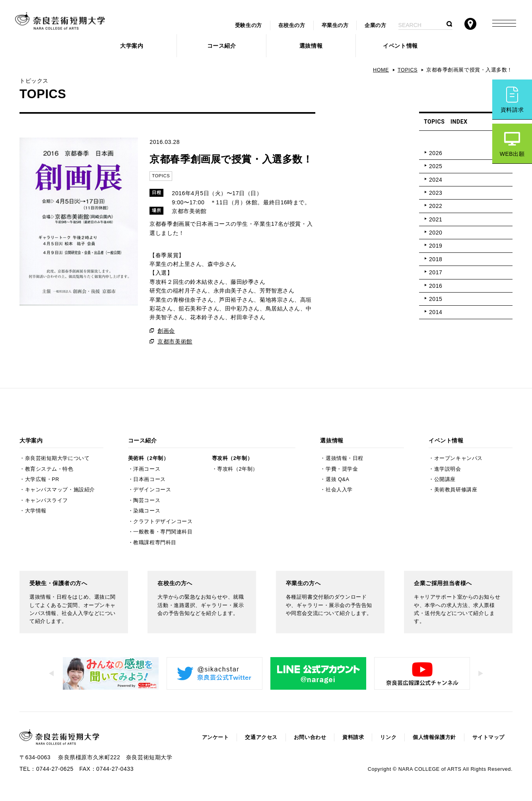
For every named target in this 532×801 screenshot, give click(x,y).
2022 (436, 206)
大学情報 (36, 511)
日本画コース (149, 479)
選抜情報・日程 (345, 458)
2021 (436, 219)
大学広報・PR (42, 479)
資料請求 (512, 110)
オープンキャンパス (458, 458)
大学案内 (132, 46)
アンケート (216, 737)
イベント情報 (400, 46)
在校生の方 (292, 25)
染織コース (147, 511)
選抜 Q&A (337, 479)
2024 (436, 180)
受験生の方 (249, 25)
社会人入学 (339, 490)
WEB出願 (512, 154)
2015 (436, 299)
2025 (436, 166)
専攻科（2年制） (232, 458)
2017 (436, 272)
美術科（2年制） (148, 458)
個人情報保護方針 (434, 737)
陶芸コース (147, 500)
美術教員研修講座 (456, 490)
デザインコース (152, 490)
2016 (436, 286)
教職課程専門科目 (155, 543)
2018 (436, 259)
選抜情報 (311, 46)
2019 (436, 246)
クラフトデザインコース (163, 522)
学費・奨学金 (342, 469)
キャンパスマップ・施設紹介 (60, 490)
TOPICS (408, 70)
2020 (436, 233)
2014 (436, 312)
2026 (436, 153)
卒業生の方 (335, 25)
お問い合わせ (310, 737)
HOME (381, 70)
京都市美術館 (175, 341)
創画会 (166, 331)
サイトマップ (488, 737)
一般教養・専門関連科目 (163, 532)
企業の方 (375, 25)
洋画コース (147, 469)
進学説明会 (448, 469)
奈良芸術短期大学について (57, 458)
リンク (388, 737)
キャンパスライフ (47, 500)
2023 (436, 193)
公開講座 (445, 479)
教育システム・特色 (49, 469)
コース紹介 (222, 46)
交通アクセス (261, 737)
